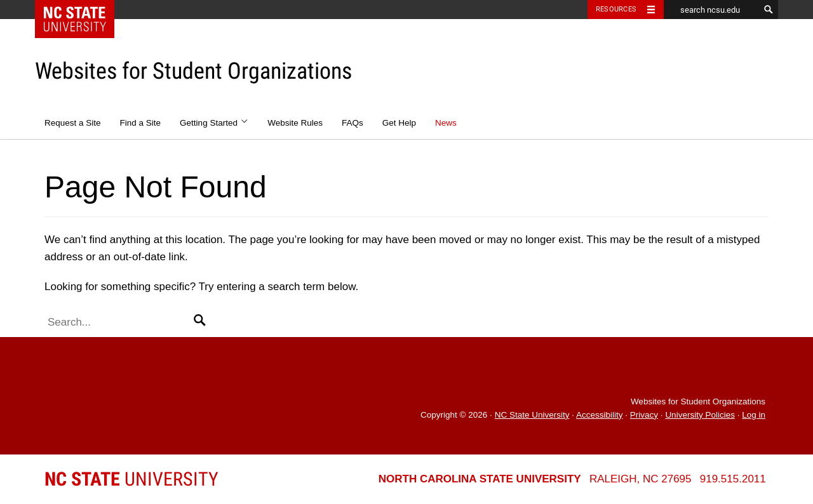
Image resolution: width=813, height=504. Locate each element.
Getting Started (214, 123)
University (131, 479)
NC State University (532, 415)
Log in (754, 415)
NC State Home (83, 10)
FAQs (353, 123)
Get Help (399, 123)
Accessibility (600, 415)
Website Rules (295, 123)
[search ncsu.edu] (711, 10)
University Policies (700, 415)
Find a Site (141, 123)
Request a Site (73, 123)
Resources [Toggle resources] (616, 9)
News (446, 123)
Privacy (644, 415)
